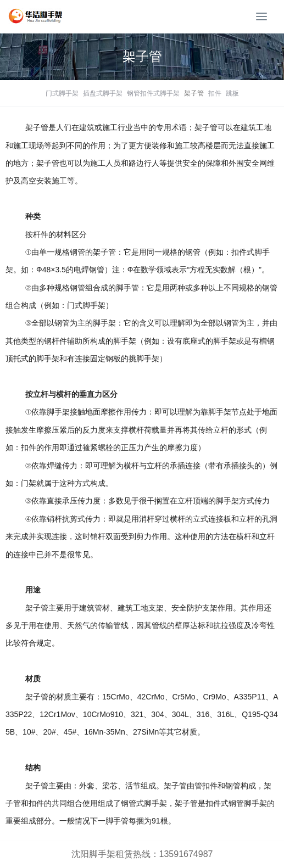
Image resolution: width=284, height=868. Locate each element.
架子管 (194, 93)
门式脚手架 (62, 93)
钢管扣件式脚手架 (153, 93)
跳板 (232, 93)
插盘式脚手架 (103, 93)
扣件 (215, 93)
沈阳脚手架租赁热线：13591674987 (142, 854)
